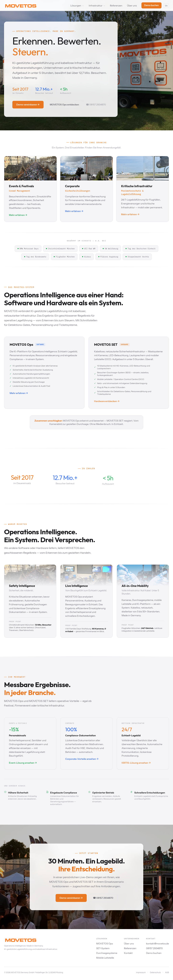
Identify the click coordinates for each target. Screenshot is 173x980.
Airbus (86, 257)
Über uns (132, 6)
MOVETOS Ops (104, 944)
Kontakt (128, 953)
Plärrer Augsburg (108, 257)
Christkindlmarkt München (60, 249)
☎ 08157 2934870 (96, 105)
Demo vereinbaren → (28, 105)
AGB (167, 972)
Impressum (141, 972)
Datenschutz (155, 972)
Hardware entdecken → (107, 401)
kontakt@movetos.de (157, 944)
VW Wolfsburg (110, 249)
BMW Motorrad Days (28, 249)
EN (166, 6)
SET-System (103, 948)
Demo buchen (151, 5)
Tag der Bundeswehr (35, 257)
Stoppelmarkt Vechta (137, 257)
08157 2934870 (154, 948)
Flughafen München (64, 257)
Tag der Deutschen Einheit (140, 249)
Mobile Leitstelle (105, 958)
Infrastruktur (97, 6)
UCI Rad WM (89, 249)
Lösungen (77, 6)
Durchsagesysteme (107, 953)
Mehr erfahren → (19, 393)
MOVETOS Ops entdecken (64, 105)
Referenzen (116, 6)
